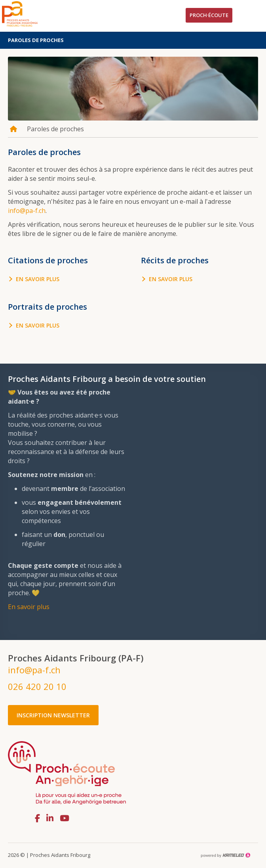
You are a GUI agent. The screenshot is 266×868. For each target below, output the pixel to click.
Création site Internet (225, 855)
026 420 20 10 (37, 686)
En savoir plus (38, 279)
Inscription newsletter (53, 715)
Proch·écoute (209, 15)
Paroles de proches (133, 40)
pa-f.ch (32, 14)
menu (252, 16)
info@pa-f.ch (27, 211)
